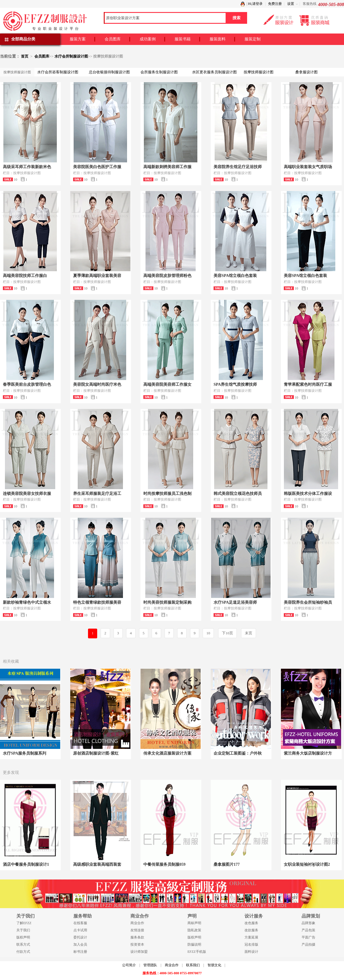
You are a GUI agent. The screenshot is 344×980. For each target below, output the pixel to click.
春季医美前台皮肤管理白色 (27, 384)
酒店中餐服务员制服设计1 (26, 864)
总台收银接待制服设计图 (109, 72)
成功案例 (148, 39)
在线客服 (80, 923)
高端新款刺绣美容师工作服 (167, 167)
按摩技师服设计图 (259, 72)
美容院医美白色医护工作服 (97, 167)
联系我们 (193, 965)
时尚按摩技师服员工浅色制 (167, 494)
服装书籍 (183, 39)
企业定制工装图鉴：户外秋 (238, 753)
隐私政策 (194, 930)
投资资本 (137, 944)
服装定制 (253, 39)
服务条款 (137, 937)
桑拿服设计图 (306, 72)
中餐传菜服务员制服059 (164, 864)
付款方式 (23, 952)
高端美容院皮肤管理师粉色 (167, 276)
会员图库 (113, 39)
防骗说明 (194, 944)
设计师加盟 (139, 952)
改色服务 (251, 923)
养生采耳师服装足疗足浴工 (97, 494)
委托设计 (80, 937)
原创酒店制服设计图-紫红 (96, 753)
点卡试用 (80, 930)
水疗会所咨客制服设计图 (58, 72)
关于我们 (23, 930)
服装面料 (218, 39)
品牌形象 (308, 923)
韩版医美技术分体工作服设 (308, 494)
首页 (25, 56)
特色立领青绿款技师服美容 (97, 602)
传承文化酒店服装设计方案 (167, 753)
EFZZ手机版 (197, 952)
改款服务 (251, 930)
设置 (291, 4)
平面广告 (308, 937)
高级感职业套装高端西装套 (97, 864)
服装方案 (78, 39)
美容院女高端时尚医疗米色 (97, 384)
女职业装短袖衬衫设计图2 (307, 864)
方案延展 (251, 937)
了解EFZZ (24, 923)
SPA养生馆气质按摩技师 (235, 384)
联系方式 (23, 944)
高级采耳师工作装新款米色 (27, 167)
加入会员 (80, 944)
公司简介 (129, 965)
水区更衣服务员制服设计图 (214, 72)
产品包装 (308, 930)
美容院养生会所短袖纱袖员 (308, 602)
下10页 (227, 633)
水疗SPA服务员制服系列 (25, 753)
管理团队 (150, 965)
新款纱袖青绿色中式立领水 (27, 602)
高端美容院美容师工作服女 (167, 384)
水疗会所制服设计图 (71, 56)
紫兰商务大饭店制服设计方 (308, 753)
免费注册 (275, 4)
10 (208, 633)
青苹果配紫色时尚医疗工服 (308, 384)
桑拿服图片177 (227, 864)
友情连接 (137, 930)
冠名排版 (251, 944)
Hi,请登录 (255, 4)
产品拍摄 (308, 944)
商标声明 (194, 923)
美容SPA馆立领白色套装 (235, 276)
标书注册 (80, 952)
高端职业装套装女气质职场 (308, 167)
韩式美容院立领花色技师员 (238, 494)
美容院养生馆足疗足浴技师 (238, 167)
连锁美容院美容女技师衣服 (27, 494)
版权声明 (23, 937)
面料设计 (251, 952)
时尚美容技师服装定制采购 (167, 602)
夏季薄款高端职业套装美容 (97, 276)
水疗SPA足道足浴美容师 (235, 602)
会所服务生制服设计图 (159, 72)
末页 (249, 633)
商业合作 (137, 923)
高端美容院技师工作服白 (25, 276)
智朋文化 (214, 965)
